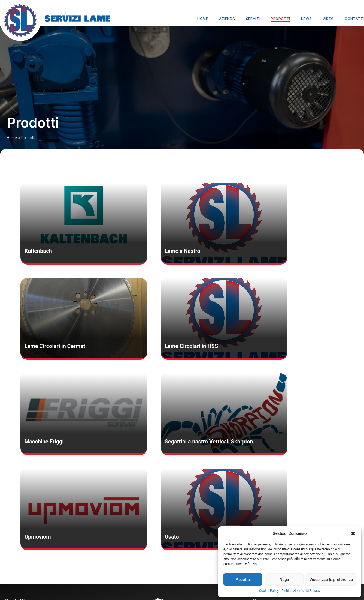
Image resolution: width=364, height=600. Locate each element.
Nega (284, 580)
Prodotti (280, 19)
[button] (353, 533)
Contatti (354, 19)
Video (328, 19)
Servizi (253, 19)
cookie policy (15, 573)
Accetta (243, 580)
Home (203, 19)
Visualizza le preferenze (331, 580)
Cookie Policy (269, 591)
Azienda (227, 19)
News (306, 19)
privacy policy (16, 579)
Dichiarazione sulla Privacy (301, 591)
